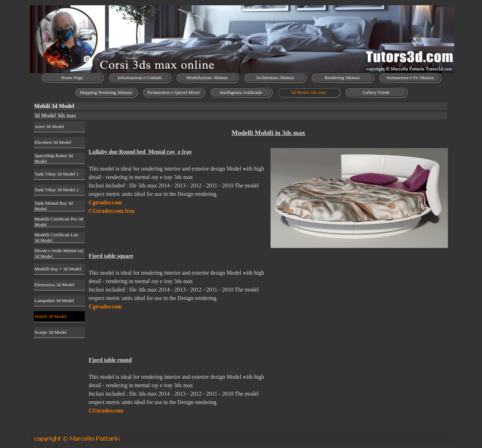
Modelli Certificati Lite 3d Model (56, 238)
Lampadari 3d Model (54, 300)
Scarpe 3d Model (50, 332)
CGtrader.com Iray (112, 211)
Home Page (72, 78)
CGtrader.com (106, 411)
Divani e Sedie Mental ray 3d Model (59, 253)
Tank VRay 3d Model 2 (56, 190)
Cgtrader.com (105, 202)
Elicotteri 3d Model (53, 142)
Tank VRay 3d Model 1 (56, 174)
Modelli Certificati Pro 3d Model (59, 222)
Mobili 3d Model (50, 316)
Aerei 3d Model (49, 126)
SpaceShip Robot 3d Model (54, 158)
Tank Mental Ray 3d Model (54, 206)
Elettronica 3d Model (54, 285)
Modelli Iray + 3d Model (58, 269)
